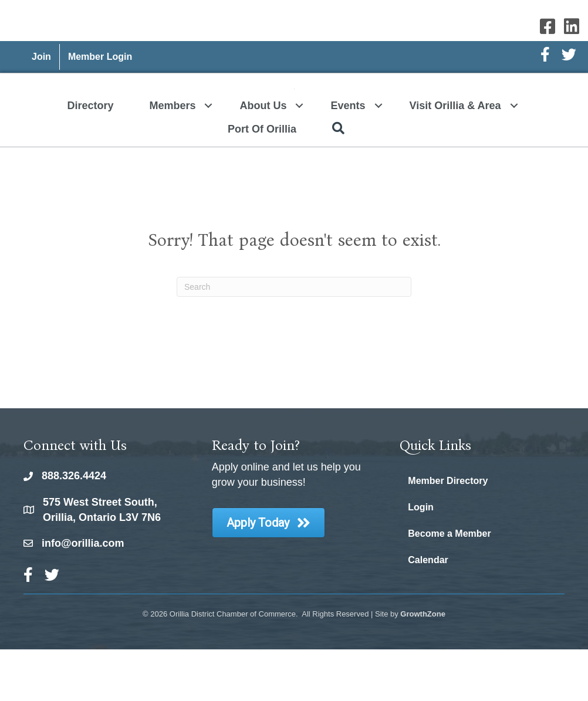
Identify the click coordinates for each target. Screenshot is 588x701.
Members (172, 157)
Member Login (100, 57)
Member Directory (448, 532)
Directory (90, 157)
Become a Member (449, 585)
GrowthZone (423, 666)
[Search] (294, 338)
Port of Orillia (262, 181)
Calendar (428, 612)
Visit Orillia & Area (455, 157)
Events (348, 157)
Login (421, 559)
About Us (263, 157)
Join (41, 57)
